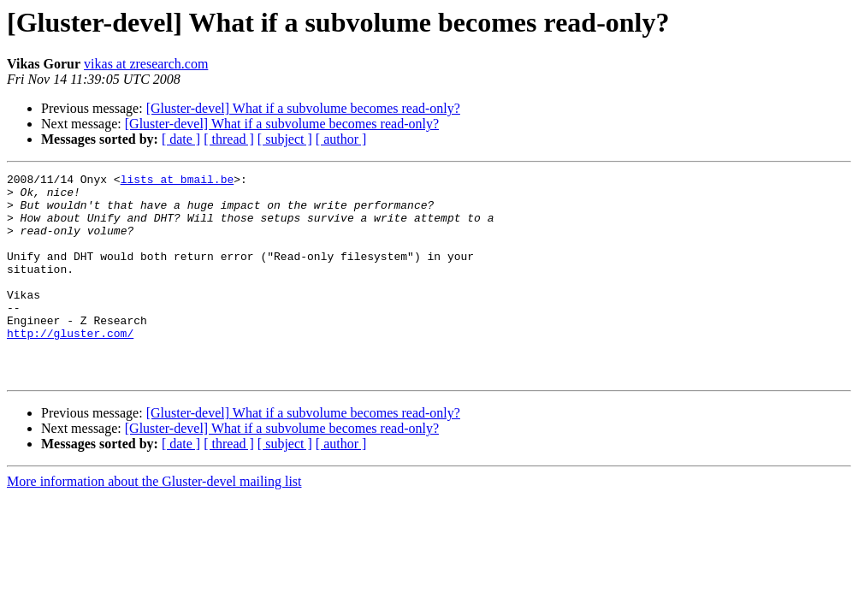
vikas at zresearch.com (146, 64)
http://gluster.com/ (70, 366)
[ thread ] (229, 139)
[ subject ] (285, 139)
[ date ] (181, 139)
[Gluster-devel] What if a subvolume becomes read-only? (303, 108)
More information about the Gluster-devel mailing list (154, 522)
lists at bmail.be (178, 181)
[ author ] (341, 139)
